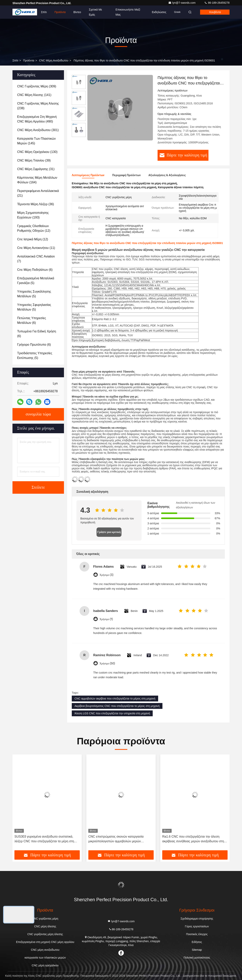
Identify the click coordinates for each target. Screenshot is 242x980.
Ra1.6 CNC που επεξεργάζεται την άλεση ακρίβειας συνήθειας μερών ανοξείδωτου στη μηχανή (193, 839)
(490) (37, 119)
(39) (34, 160)
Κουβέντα (215, 12)
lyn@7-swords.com (182, 3)
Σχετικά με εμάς (96, 12)
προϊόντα (29, 60)
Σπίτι (44, 12)
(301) (38, 130)
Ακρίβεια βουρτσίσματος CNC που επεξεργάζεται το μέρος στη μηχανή (117, 706)
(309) (37, 86)
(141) (34, 95)
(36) (36, 204)
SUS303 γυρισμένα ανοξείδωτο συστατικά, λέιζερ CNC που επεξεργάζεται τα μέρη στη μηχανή (44, 839)
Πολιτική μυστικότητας (197, 958)
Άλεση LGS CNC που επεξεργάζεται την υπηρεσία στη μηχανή (112, 713)
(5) (36, 281)
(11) (36, 248)
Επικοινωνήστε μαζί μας (128, 12)
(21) (38, 193)
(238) (38, 106)
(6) (35, 270)
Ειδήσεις (197, 942)
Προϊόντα (60, 12)
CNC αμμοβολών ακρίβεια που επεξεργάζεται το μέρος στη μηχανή (115, 699)
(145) (36, 141)
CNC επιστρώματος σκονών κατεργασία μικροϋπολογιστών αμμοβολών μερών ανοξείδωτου (116, 839)
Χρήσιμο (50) (107, 664)
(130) (37, 152)
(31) (36, 169)
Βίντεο (77, 12)
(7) (36, 259)
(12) (34, 228)
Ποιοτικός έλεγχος (197, 934)
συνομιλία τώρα (38, 414)
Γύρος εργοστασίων (197, 926)
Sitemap (197, 950)
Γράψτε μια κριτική (109, 532)
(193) (33, 215)
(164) (37, 180)
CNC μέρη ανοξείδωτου (54, 60)
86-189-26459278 (217, 3)
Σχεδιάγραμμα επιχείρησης (197, 919)
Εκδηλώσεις (159, 12)
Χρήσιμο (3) (106, 575)
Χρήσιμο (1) (106, 619)
